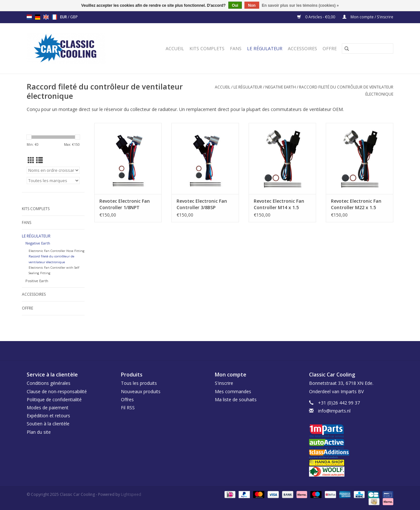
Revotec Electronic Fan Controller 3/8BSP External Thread (202, 204)
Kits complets (207, 48)
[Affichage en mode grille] (31, 160)
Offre (330, 48)
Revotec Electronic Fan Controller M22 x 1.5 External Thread (356, 204)
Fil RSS (128, 408)
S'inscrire (224, 383)
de (38, 17)
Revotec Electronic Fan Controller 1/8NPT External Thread (125, 204)
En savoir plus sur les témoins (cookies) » (300, 5)
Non (252, 5)
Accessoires (302, 48)
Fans (236, 48)
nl (29, 17)
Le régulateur (265, 48)
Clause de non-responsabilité (57, 391)
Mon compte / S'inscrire (368, 17)
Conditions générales (49, 383)
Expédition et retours (48, 416)
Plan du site (39, 432)
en (46, 17)
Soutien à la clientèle (48, 424)
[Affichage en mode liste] (39, 160)
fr (54, 17)
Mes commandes (233, 391)
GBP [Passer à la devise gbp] (74, 17)
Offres (127, 399)
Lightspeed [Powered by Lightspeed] (131, 494)
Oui (235, 5)
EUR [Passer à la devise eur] (64, 17)
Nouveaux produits (141, 391)
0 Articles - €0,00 (317, 17)
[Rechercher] (368, 49)
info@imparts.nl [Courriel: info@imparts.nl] (334, 411)
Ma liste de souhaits (236, 399)
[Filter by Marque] (53, 181)
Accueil (175, 48)
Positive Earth (37, 281)
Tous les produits (139, 383)
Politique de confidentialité (54, 399)
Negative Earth (281, 87)
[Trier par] (53, 170)
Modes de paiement (48, 408)
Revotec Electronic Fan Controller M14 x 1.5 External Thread (279, 204)
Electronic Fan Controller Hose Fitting (57, 251)
